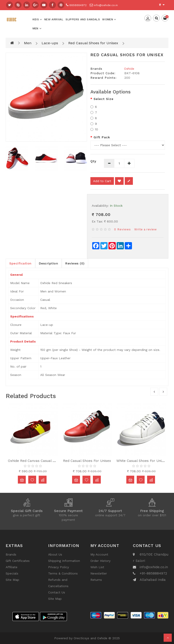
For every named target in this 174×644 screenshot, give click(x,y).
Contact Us (57, 592)
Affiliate (12, 567)
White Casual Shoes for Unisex (142, 461)
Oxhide (129, 69)
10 (94, 129)
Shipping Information (64, 561)
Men (37, 28)
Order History (100, 561)
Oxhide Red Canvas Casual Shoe (34, 461)
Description (49, 263)
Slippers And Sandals (83, 19)
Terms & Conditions (63, 573)
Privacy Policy (59, 567)
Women (109, 19)
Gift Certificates (18, 561)
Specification (20, 263)
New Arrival (54, 19)
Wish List (97, 567)
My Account (99, 554)
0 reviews (122, 229)
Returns (96, 580)
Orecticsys (81, 638)
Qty (93, 161)
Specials (12, 573)
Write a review (145, 229)
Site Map (12, 580)
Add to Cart (102, 181)
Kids (37, 19)
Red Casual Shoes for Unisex (93, 43)
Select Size (103, 99)
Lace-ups (50, 43)
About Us (55, 554)
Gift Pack (102, 137)
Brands (11, 554)
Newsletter (99, 573)
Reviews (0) (75, 263)
